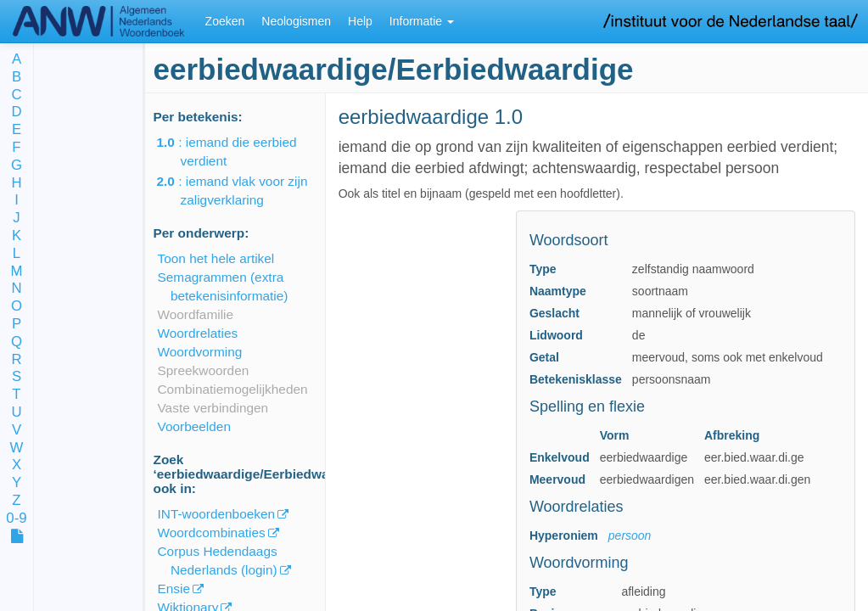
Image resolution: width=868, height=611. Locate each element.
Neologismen (296, 21)
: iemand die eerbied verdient (239, 151)
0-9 (16, 519)
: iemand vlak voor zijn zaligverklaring (244, 191)
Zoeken (225, 21)
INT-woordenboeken (217, 514)
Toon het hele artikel (216, 258)
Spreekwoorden (204, 370)
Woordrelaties (198, 333)
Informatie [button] (422, 21)
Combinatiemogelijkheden (233, 389)
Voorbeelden (194, 426)
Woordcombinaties (212, 533)
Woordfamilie (196, 314)
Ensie (174, 589)
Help (360, 21)
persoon (630, 535)
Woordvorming (200, 352)
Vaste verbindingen (213, 408)
